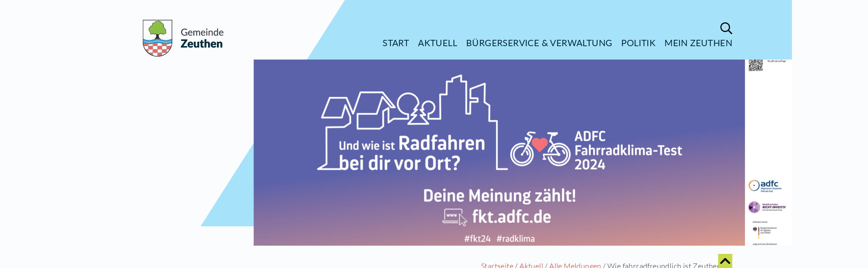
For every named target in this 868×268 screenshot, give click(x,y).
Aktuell (438, 43)
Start (396, 43)
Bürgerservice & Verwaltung (539, 43)
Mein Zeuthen (698, 43)
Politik (638, 43)
